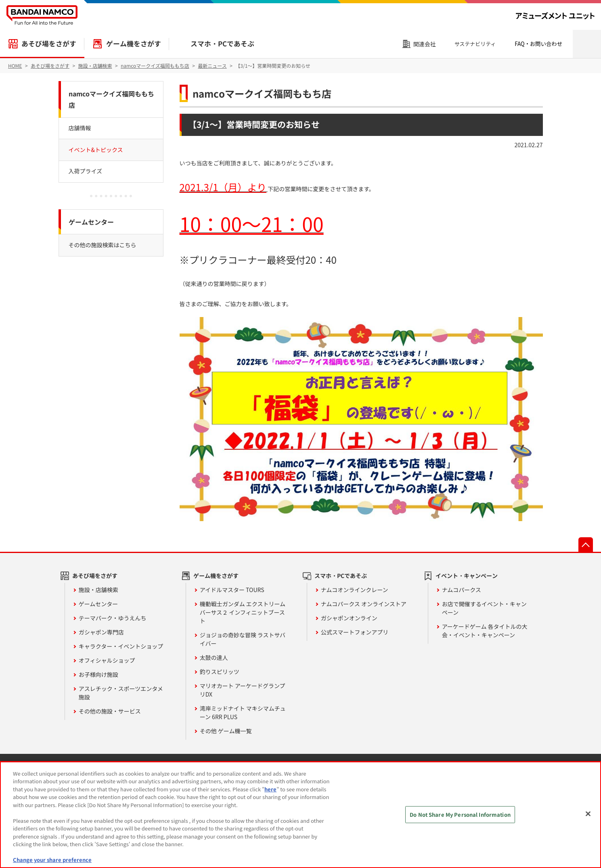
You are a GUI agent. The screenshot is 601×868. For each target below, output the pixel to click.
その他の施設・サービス (110, 711)
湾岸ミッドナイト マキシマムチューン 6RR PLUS (243, 713)
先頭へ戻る (586, 545)
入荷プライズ (86, 171)
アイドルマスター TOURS (232, 590)
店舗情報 (80, 128)
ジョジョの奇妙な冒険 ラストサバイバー (243, 639)
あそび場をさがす (49, 44)
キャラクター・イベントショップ (121, 646)
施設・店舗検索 (98, 590)
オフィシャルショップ (107, 660)
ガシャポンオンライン (349, 618)
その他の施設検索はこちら (103, 245)
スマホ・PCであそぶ (222, 44)
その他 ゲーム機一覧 (226, 731)
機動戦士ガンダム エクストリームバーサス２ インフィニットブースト (243, 612)
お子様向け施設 (98, 674)
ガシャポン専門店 (101, 632)
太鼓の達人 (214, 657)
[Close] (588, 814)
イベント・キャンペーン (467, 576)
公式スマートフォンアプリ (355, 632)
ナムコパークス (462, 590)
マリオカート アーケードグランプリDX (243, 690)
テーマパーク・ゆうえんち (113, 618)
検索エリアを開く (587, 44)
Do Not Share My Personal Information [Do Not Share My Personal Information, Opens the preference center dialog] (460, 815)
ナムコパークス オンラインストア (364, 604)
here (270, 789)
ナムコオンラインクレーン (355, 590)
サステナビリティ (475, 44)
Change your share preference (52, 860)
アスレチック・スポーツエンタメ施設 (121, 693)
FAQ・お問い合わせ (538, 44)
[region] (300, 815)
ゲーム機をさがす (134, 44)
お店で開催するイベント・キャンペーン (484, 608)
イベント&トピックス (96, 150)
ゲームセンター (91, 222)
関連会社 (425, 44)
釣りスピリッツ (220, 672)
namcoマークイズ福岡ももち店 (262, 93)
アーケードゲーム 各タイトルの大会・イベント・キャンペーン (485, 631)
